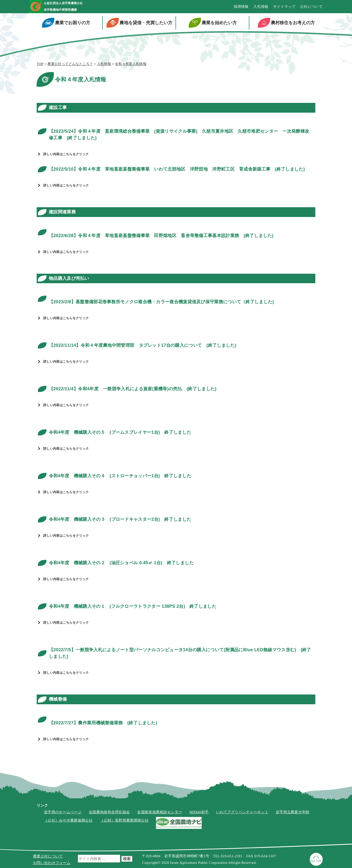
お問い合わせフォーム (52, 863)
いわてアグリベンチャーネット (242, 813)
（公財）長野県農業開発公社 (124, 822)
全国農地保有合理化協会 (109, 813)
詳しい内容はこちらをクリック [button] (63, 156)
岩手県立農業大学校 (293, 813)
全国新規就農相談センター (160, 813)
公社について (311, 7)
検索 (127, 859)
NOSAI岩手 (199, 813)
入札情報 (261, 7)
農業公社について (48, 856)
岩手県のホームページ (63, 813)
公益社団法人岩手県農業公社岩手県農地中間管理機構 (77, 7)
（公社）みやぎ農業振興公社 (68, 822)
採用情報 (241, 7)
